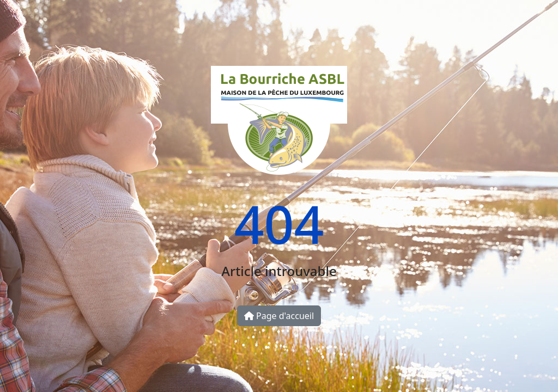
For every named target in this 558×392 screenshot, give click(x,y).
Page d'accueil (279, 316)
